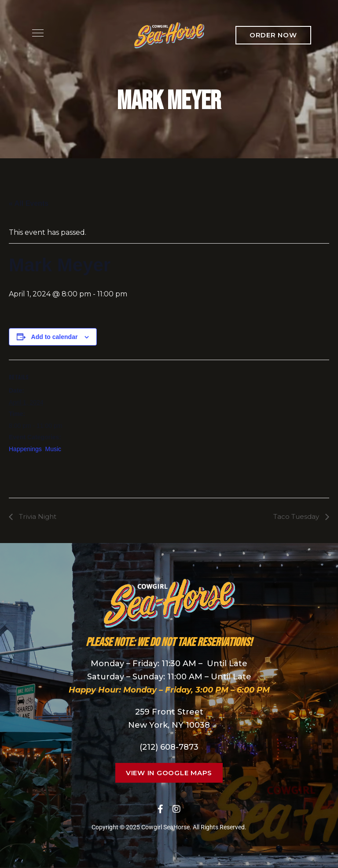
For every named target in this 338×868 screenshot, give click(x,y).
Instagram (176, 809)
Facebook (160, 809)
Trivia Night (38, 516)
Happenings (25, 449)
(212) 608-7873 (169, 747)
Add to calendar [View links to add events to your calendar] (55, 337)
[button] (273, 35)
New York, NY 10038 (169, 726)
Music (53, 449)
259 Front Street (169, 712)
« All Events (29, 203)
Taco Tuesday (295, 516)
